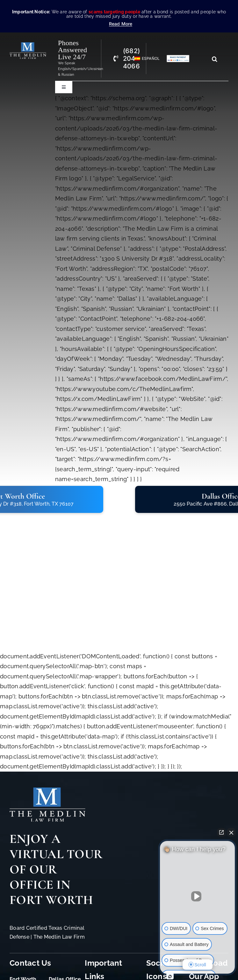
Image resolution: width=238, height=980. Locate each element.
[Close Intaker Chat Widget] (231, 832)
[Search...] (203, 59)
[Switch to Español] (144, 59)
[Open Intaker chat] (170, 976)
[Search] (215, 59)
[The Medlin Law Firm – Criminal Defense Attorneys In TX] (28, 45)
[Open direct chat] (221, 832)
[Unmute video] (198, 896)
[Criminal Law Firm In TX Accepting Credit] (178, 57)
